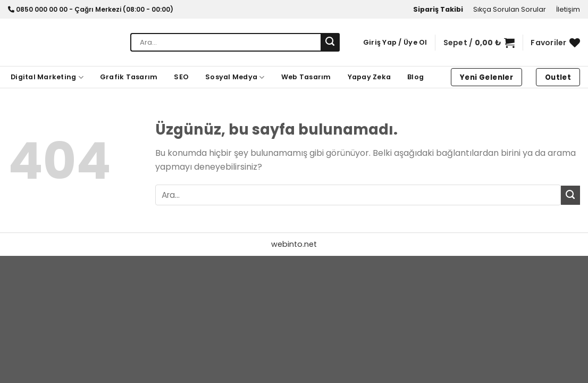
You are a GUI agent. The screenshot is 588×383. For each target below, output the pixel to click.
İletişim (568, 9)
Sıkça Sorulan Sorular (510, 9)
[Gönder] (330, 43)
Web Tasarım (306, 77)
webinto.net (294, 244)
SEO (181, 77)
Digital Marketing (47, 77)
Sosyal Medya (235, 77)
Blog (415, 77)
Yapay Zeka (369, 77)
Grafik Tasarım (129, 77)
